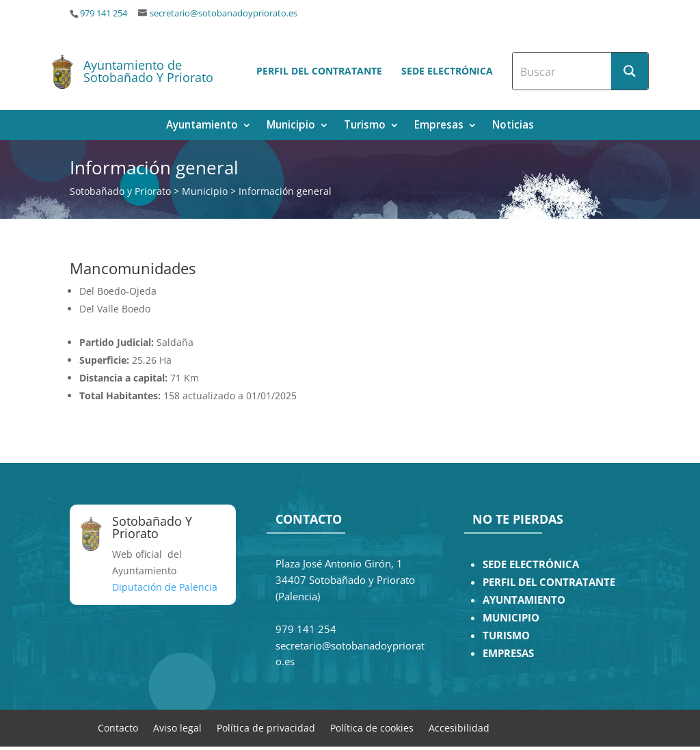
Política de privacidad (266, 727)
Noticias (513, 126)
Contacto (118, 727)
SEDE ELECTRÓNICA (531, 564)
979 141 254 (104, 13)
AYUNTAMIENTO (524, 600)
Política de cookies (372, 727)
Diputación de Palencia (165, 587)
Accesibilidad (459, 727)
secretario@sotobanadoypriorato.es (224, 13)
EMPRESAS (508, 653)
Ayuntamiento (202, 126)
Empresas (439, 126)
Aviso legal (177, 727)
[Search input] (563, 71)
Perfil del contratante (319, 71)
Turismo (365, 126)
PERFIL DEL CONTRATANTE (549, 582)
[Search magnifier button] (630, 71)
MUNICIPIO (511, 618)
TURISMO (506, 635)
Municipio (291, 126)
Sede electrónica (447, 71)
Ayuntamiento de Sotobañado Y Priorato (148, 71)
